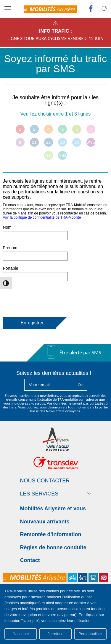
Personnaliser (90, 634)
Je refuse (55, 634)
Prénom (10, 248)
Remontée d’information (51, 534)
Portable (10, 268)
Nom (7, 227)
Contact (30, 560)
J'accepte (21, 634)
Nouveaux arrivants (45, 522)
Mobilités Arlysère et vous (53, 509)
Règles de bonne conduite (53, 547)
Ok (80, 385)
